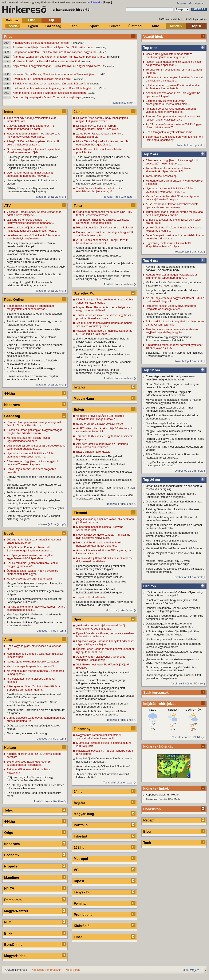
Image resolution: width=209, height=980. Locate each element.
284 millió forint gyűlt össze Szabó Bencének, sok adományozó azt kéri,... (104, 364)
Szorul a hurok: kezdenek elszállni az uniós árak (42, 79)
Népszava (12, 405)
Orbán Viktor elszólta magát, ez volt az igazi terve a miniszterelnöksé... (172, 386)
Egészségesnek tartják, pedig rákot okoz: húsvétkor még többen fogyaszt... (171, 378)
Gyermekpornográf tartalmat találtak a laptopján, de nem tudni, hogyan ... (30, 174)
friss (54, 524)
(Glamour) (101, 48)
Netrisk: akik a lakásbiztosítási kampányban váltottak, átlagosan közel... (33, 502)
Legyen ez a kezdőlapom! (190, 3)
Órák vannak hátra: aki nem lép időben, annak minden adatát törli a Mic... (174, 503)
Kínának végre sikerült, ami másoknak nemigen (42, 43)
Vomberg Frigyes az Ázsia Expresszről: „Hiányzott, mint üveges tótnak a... (100, 417)
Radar (178, 799)
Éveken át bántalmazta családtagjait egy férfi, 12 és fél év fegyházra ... (56, 88)
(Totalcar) (91, 93)
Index (9, 112)
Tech (74, 26)
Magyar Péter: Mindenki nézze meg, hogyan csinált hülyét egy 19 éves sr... (103, 277)
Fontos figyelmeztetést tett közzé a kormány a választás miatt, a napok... (35, 252)
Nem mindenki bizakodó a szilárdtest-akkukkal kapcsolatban (50, 93)
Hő (170, 799)
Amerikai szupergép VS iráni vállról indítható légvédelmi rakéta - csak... (103, 768)
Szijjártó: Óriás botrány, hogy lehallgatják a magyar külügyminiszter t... (102, 119)
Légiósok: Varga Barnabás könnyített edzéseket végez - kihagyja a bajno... (105, 643)
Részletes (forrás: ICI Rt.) (186, 737)
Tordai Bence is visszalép (161, 176)
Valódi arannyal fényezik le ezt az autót (30, 666)
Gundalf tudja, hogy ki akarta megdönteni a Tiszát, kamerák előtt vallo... (172, 534)
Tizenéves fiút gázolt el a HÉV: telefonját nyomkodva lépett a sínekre (31, 339)
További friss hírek (122, 103)
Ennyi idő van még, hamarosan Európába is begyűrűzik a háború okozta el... (33, 260)
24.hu (78, 112)
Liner (78, 937)
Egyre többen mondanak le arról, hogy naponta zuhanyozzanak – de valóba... (105, 603)
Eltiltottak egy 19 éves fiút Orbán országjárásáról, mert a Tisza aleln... (168, 102)
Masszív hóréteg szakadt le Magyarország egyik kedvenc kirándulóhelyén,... (36, 268)
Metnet (175, 795)
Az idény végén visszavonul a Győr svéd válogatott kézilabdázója (101, 658)
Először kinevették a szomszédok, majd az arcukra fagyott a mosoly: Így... (33, 378)
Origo (9, 833)
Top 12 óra (152, 370)
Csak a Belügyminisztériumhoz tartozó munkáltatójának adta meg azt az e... (169, 56)
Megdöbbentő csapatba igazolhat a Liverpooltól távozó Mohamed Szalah (105, 697)
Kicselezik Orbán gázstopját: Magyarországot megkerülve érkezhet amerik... (34, 432)
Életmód (135, 26)
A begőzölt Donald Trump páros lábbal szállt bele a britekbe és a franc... (33, 143)
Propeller (11, 866)
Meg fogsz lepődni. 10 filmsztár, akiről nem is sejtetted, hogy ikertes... (34, 616)
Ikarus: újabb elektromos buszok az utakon (33, 662)
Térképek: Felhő (156, 799)
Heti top (150, 586)
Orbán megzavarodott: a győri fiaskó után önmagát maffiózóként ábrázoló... (171, 669)
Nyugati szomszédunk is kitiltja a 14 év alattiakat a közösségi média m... (169, 190)
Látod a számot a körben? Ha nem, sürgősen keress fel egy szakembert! (173, 645)
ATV (7, 206)
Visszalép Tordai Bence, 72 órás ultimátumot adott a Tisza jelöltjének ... (56, 74)
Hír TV (9, 889)
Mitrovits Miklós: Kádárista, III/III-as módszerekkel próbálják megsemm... (99, 371)
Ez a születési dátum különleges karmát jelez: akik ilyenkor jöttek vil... (104, 481)
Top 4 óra (151, 261)
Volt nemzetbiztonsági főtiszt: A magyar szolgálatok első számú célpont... (100, 182)
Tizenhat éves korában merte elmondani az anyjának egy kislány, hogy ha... (172, 331)
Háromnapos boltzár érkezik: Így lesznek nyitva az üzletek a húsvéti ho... (35, 510)
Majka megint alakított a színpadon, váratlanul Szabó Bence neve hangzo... (174, 284)
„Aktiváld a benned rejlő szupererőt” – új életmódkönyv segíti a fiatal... (31, 127)
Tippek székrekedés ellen (92, 597)
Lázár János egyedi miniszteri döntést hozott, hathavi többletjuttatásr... (34, 276)
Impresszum (55, 970)
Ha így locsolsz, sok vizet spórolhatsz (29, 579)
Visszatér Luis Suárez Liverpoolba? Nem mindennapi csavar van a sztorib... (101, 713)
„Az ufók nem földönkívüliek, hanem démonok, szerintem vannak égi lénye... (104, 324)
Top (51, 20)
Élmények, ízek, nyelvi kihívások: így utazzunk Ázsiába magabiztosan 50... (35, 323)
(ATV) (103, 74)
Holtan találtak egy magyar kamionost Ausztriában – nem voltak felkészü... (169, 339)
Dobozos (12, 20)
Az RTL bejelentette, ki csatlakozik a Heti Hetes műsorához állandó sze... (35, 787)
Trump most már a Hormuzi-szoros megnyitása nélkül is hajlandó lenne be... (174, 213)
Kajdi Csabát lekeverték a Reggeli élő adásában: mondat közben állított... (169, 394)
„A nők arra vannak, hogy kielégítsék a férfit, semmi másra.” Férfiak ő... (172, 602)
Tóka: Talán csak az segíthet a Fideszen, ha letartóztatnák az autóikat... (172, 456)
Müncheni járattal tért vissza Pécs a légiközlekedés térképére (28, 439)
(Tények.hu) (113, 57)
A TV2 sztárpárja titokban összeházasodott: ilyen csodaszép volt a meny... (172, 206)
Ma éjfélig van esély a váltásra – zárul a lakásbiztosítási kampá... (31, 245)
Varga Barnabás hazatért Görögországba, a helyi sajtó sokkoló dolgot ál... (172, 198)
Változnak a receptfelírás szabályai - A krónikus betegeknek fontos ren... (174, 617)
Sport (94, 26)
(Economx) (77, 79)
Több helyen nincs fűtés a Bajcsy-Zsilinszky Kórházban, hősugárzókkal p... (103, 221)
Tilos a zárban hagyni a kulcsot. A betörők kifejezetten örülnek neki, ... (32, 362)
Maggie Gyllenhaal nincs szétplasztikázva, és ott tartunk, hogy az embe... (173, 433)
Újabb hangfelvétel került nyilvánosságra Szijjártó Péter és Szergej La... (31, 166)
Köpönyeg (152, 795)
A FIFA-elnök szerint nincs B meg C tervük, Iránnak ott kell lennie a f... (102, 242)
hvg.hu (79, 387)
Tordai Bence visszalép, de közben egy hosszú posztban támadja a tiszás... (105, 317)
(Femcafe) (86, 61)
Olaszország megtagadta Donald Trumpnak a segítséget (47, 97)
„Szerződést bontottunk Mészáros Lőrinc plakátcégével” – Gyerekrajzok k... (101, 348)
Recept (149, 820)
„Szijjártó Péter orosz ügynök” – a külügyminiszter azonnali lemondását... (30, 221)
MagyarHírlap (15, 956)
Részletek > (97, 2)
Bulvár (115, 26)
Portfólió (81, 825)
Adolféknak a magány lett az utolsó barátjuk (103, 271)
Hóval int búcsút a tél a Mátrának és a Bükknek (105, 227)
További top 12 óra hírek (188, 471)
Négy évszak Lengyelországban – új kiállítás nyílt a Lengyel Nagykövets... (58, 66)
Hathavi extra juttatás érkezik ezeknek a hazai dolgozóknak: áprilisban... (174, 63)
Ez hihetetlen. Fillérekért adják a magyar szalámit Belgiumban (31, 370)
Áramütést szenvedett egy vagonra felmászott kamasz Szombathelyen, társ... (60, 57)
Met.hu (165, 795)
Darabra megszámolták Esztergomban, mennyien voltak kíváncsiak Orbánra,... (169, 625)
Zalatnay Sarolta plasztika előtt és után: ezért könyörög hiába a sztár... (173, 511)
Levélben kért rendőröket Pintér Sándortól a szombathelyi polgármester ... (33, 237)
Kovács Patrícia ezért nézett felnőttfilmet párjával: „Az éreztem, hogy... (170, 268)
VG (76, 870)
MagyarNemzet (16, 911)
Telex (8, 810)
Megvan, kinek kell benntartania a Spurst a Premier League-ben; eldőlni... (102, 705)
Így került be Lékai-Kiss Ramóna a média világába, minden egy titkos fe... (171, 110)
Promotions (83, 915)
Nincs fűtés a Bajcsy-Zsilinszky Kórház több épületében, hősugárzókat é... (103, 143)
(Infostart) (94, 84)
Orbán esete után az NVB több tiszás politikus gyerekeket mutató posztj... (104, 249)
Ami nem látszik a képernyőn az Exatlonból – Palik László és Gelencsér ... (104, 445)
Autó (155, 26)
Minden (176, 26)
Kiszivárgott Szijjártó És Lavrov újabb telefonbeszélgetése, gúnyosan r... (29, 284)
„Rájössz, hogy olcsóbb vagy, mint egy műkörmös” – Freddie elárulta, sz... (30, 779)
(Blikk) (102, 88)
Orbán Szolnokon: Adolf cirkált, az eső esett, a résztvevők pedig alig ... (174, 487)
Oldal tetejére (191, 970)
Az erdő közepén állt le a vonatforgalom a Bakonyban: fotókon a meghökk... (171, 495)
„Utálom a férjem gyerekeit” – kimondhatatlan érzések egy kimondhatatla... (173, 87)
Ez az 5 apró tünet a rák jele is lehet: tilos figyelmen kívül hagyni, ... (101, 583)
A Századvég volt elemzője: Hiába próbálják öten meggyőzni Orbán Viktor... (172, 633)
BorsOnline (13, 945)
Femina (80, 903)
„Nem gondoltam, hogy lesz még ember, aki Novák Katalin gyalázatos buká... (103, 340)
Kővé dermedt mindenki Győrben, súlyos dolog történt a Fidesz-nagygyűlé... (174, 594)
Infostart (80, 836)
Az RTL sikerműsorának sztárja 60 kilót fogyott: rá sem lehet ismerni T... (174, 126)
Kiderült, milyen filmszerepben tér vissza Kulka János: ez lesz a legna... (104, 301)
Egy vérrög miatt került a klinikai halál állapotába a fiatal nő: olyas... (168, 245)
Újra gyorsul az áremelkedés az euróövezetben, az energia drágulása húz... (36, 447)
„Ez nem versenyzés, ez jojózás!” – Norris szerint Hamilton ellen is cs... (32, 704)
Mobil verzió (73, 970)
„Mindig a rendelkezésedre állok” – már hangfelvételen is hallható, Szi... (169, 409)
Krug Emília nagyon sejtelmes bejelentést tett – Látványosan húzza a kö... (174, 464)
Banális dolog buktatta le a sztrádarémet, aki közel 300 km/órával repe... (34, 696)
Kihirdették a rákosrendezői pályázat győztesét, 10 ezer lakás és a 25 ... (174, 346)
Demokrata (13, 900)
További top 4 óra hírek (189, 361)
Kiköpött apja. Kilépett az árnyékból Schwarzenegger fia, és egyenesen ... (30, 549)
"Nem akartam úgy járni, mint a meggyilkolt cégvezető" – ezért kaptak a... (172, 162)
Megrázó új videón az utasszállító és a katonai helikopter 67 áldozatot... (174, 527)
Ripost (79, 881)
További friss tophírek (190, 145)
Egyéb (33, 26)
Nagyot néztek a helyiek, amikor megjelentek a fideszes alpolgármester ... (105, 265)
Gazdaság (53, 26)
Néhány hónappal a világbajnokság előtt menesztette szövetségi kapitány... (31, 190)
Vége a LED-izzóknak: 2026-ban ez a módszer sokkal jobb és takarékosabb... (35, 346)
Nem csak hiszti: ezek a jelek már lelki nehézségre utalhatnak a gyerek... (99, 544)
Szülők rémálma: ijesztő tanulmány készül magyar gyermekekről (32, 565)
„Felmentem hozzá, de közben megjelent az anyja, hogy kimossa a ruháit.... (172, 661)
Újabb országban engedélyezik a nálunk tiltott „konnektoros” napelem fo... (173, 677)
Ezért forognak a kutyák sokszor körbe (169, 132)
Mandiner (12, 878)
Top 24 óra (152, 480)
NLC (8, 922)
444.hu (10, 394)
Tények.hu (82, 892)
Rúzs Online (14, 300)
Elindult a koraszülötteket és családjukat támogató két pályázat (51, 83)
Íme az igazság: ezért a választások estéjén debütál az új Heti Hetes (33, 331)
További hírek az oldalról (49, 197)
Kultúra (10, 748)
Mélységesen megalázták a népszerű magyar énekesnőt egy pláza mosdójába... (173, 401)
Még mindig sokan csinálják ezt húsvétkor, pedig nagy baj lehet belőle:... (171, 542)
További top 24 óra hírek (188, 577)
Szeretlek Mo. (84, 293)
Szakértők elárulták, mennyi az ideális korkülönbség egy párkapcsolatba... (169, 315)
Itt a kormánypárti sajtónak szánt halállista (171, 639)
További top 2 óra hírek (189, 252)
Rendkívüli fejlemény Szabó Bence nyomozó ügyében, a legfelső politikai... (173, 609)
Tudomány (82, 729)
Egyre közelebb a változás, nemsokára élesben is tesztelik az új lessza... (105, 635)
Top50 (196, 26)
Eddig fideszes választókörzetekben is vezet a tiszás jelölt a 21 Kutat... (174, 653)
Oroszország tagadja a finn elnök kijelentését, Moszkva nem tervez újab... (34, 151)
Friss (32, 20)
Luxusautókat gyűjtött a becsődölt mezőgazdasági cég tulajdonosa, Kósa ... (32, 229)
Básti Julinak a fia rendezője (93, 452)
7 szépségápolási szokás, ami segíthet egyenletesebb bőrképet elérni (30, 557)
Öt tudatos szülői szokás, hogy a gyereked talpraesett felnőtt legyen (32, 572)
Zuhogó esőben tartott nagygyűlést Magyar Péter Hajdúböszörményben (102, 174)
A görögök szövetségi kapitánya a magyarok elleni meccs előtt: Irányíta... (103, 674)
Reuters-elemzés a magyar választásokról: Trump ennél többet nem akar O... (172, 276)
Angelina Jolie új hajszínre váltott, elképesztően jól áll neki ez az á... (54, 47)
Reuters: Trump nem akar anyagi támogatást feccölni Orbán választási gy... (173, 118)
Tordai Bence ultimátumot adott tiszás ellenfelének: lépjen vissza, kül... (169, 170)
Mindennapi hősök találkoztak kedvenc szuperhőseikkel (47, 61)
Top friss (150, 48)
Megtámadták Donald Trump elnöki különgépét (174, 548)
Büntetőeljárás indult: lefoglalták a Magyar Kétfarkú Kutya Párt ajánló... (32, 159)
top (62, 524)
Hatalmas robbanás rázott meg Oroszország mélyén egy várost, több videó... (34, 135)
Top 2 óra (151, 154)
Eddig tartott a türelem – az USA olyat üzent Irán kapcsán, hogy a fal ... (56, 52)
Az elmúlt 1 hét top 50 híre (187, 683)
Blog (147, 831)
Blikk (8, 933)
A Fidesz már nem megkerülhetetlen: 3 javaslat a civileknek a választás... (174, 79)
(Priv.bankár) (78, 43)
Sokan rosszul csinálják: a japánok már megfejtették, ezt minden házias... (30, 307)
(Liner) (103, 52)
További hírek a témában (49, 801)
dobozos (42, 524)
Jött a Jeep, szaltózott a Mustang (27, 733)
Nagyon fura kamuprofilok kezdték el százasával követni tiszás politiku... (98, 737)
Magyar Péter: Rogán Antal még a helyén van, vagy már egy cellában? (104, 309)
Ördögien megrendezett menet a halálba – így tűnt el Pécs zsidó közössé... (104, 213)
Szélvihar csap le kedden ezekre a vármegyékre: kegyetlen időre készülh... (170, 425)
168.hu (79, 848)
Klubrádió (82, 926)
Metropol (81, 859)
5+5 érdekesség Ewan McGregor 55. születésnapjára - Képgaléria (29, 763)
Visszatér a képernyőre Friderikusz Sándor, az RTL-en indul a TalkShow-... (104, 332)
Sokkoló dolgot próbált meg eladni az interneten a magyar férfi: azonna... (175, 323)
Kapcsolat (38, 970)
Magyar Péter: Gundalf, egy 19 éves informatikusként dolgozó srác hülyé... (169, 562)
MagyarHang (84, 398)
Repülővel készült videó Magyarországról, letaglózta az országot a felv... (171, 307)
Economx (12, 855)
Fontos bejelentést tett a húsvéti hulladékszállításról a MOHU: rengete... (100, 591)
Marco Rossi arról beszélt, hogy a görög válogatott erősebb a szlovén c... (100, 682)
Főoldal (13, 26)
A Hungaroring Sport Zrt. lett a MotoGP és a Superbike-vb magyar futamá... (33, 688)
